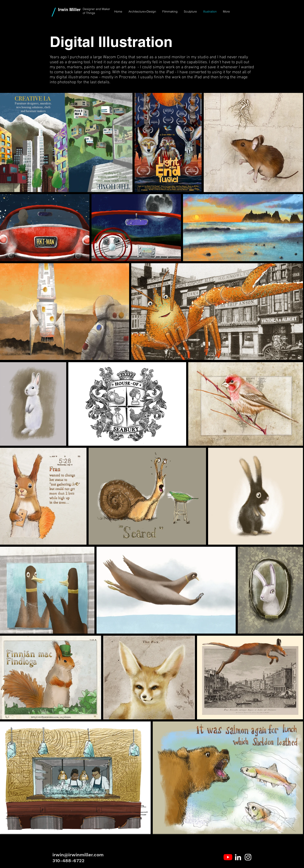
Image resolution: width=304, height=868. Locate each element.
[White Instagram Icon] (248, 857)
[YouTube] (228, 857)
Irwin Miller (69, 10)
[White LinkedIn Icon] (238, 857)
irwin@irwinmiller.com (78, 855)
